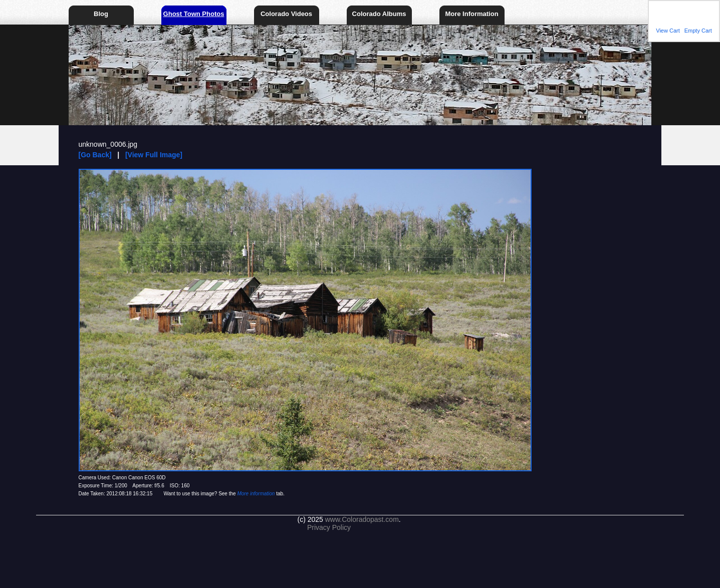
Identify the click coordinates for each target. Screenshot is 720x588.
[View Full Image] (154, 155)
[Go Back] (95, 155)
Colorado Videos (286, 14)
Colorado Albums (379, 14)
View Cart (668, 31)
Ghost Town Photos (194, 14)
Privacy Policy (329, 527)
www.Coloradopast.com (362, 519)
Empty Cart (698, 31)
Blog (101, 14)
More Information (471, 14)
